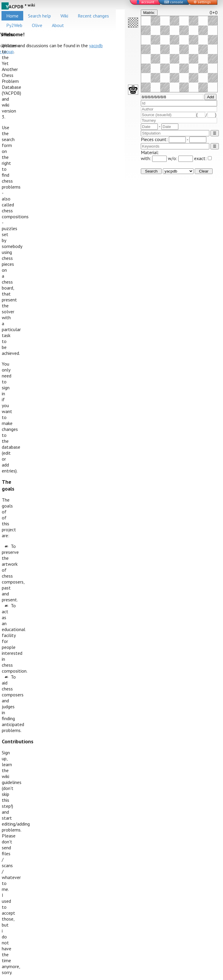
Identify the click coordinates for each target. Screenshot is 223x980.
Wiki (64, 16)
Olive (37, 25)
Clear (204, 171)
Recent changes (93, 16)
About (58, 25)
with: (154, 158)
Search (151, 171)
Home (12, 16)
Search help (39, 16)
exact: (203, 158)
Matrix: (149, 13)
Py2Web (14, 25)
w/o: (180, 158)
